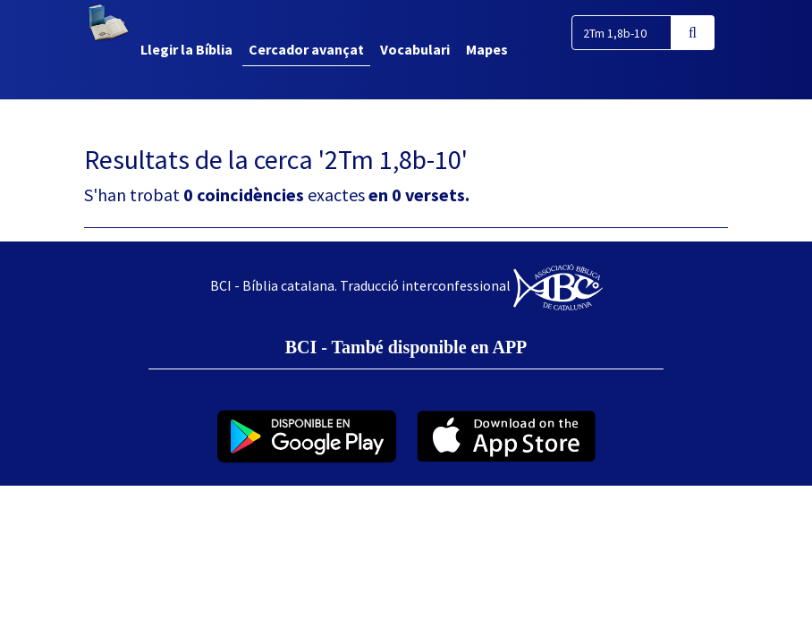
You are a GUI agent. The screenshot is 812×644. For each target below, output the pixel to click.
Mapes (487, 49)
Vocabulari (415, 49)
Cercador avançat (306, 49)
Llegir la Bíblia (186, 49)
